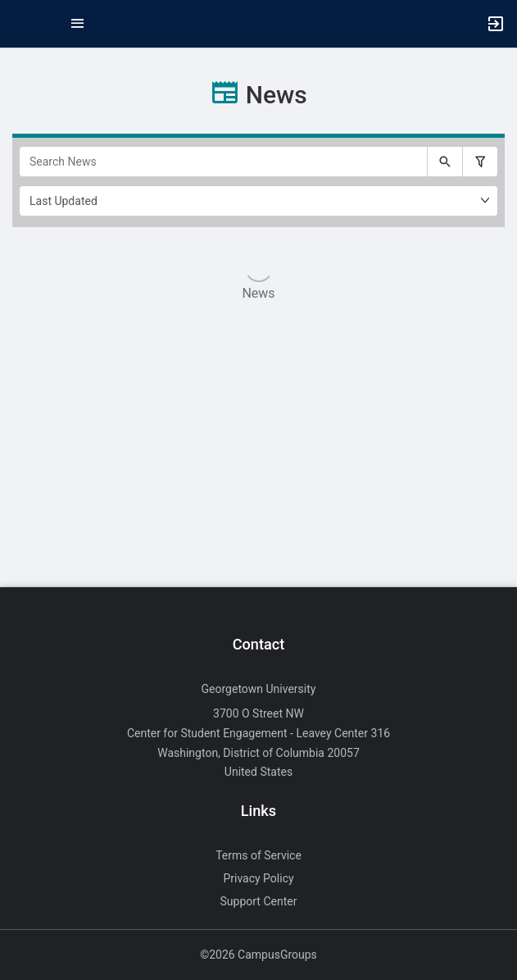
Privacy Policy (258, 878)
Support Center (259, 901)
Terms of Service (258, 855)
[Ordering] (258, 201)
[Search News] (223, 162)
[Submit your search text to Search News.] (445, 162)
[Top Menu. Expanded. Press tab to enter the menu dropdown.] (78, 24)
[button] (20, 24)
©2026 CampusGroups (258, 955)
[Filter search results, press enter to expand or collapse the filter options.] (480, 162)
